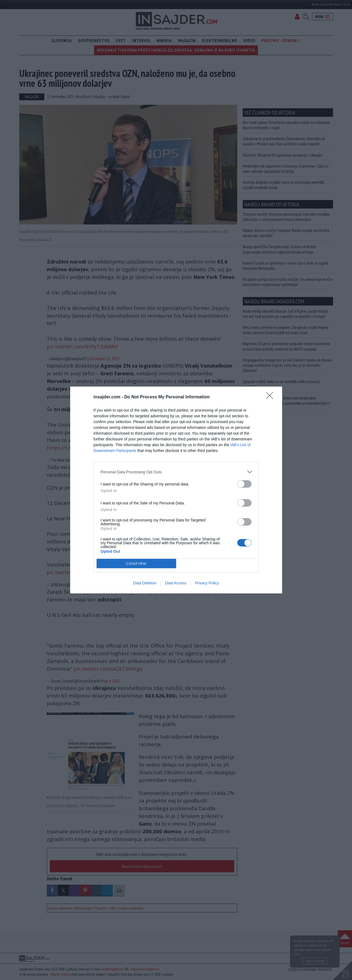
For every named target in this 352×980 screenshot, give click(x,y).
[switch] (244, 484)
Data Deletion (145, 583)
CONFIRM (136, 564)
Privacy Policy (207, 583)
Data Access (176, 583)
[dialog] (176, 490)
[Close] (271, 397)
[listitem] (176, 472)
